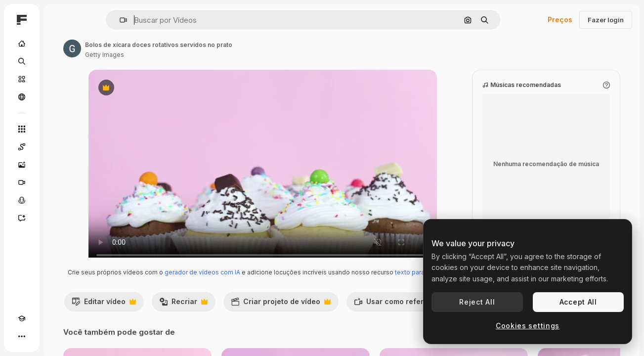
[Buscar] (59, 61)
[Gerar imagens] (59, 165)
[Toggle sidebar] (97, 20)
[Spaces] (59, 147)
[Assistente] (59, 218)
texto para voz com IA (312, 291)
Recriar (258, 323)
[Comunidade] (59, 97)
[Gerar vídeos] (59, 182)
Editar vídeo (178, 323)
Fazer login (606, 20)
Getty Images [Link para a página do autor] (180, 55)
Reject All (477, 302)
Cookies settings (528, 326)
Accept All (578, 302)
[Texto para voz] (59, 200)
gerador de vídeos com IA (284, 282)
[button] (157, 20)
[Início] (59, 44)
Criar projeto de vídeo (355, 323)
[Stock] (59, 79)
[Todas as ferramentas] (59, 129)
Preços (560, 20)
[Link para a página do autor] (147, 48)
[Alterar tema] (40, 336)
